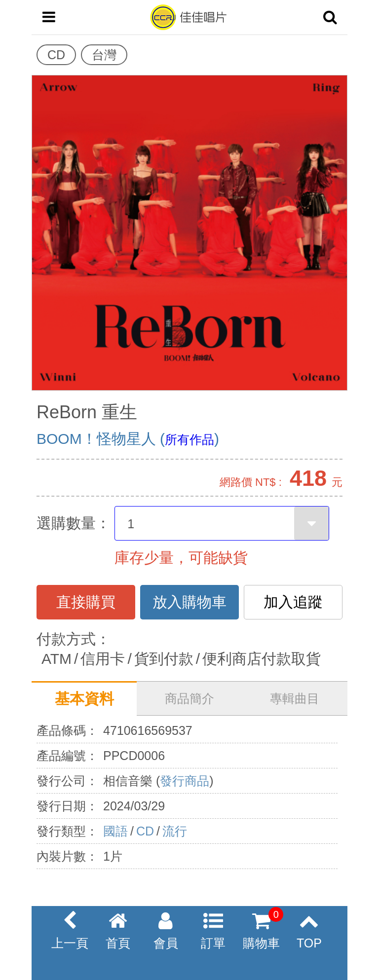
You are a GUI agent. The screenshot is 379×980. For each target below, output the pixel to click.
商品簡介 (189, 698)
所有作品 (189, 439)
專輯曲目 (295, 698)
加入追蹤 (293, 602)
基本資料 (84, 699)
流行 (175, 831)
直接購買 (86, 602)
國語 (115, 831)
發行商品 (185, 781)
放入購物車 (189, 602)
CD (145, 831)
